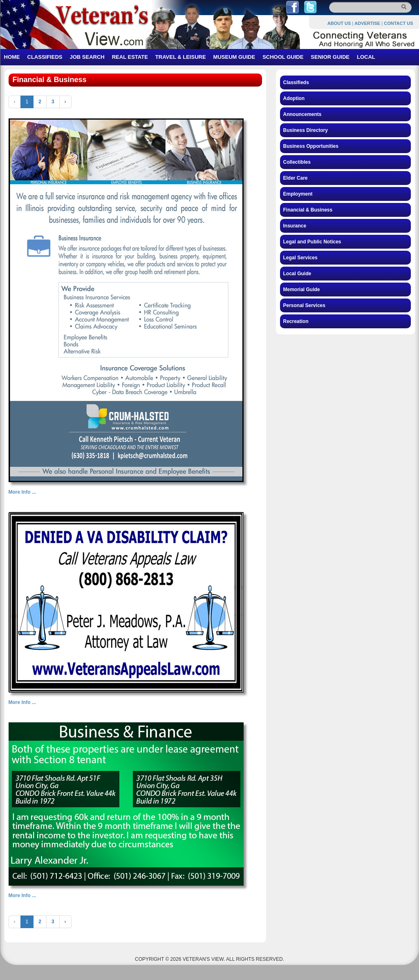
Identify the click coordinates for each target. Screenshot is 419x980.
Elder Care (296, 178)
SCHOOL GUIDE (283, 57)
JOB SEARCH (87, 57)
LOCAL (366, 57)
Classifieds (296, 82)
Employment (298, 194)
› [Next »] (65, 102)
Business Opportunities (311, 146)
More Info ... (22, 492)
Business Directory (306, 130)
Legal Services (300, 258)
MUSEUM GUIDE (234, 57)
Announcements (302, 114)
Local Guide (297, 274)
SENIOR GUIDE (330, 57)
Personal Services (304, 305)
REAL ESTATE (130, 57)
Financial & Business (308, 210)
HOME (12, 57)
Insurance (295, 226)
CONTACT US (398, 23)
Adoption (294, 98)
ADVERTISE (367, 23)
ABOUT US (339, 23)
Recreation (296, 321)
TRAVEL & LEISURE (181, 57)
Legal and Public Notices (312, 242)
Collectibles (297, 162)
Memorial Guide (302, 290)
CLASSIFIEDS (45, 57)
